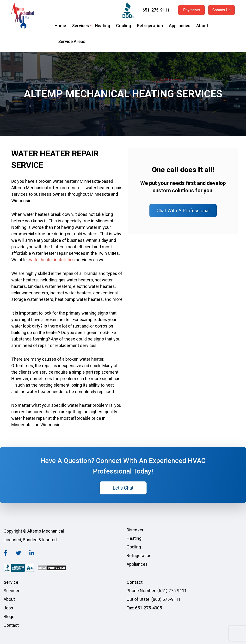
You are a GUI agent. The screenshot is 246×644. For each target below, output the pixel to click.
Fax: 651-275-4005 (144, 608)
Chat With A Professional (183, 211)
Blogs (9, 617)
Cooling (123, 26)
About (202, 26)
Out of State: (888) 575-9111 (154, 599)
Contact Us (221, 10)
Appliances (180, 26)
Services (80, 26)
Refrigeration (150, 26)
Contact (11, 625)
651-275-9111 (156, 10)
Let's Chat (123, 488)
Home (60, 26)
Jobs (8, 608)
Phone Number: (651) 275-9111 (157, 591)
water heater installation (52, 260)
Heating (102, 26)
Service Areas (72, 41)
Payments (192, 10)
